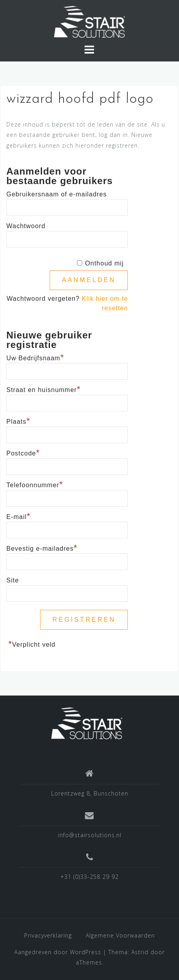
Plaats (18, 421)
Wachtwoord (26, 226)
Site (13, 580)
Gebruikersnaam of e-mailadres (57, 194)
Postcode (23, 452)
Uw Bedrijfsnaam (35, 357)
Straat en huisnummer (43, 389)
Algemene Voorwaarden (120, 935)
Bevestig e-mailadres (42, 548)
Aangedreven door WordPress (58, 952)
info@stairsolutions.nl (90, 835)
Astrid (140, 952)
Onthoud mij (104, 263)
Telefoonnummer (35, 484)
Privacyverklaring (48, 935)
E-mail (18, 516)
